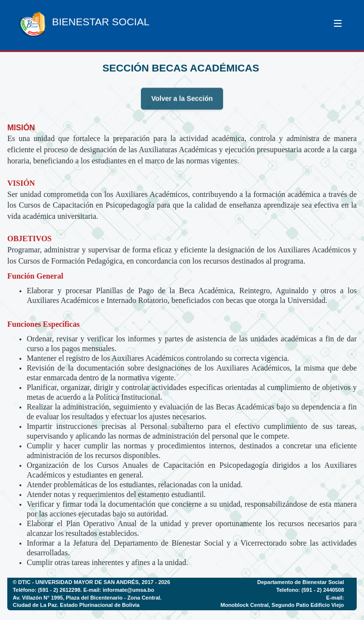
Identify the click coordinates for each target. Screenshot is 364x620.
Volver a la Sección (182, 103)
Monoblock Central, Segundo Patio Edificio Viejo (282, 605)
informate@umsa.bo (128, 590)
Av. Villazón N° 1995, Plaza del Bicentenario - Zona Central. (87, 598)
